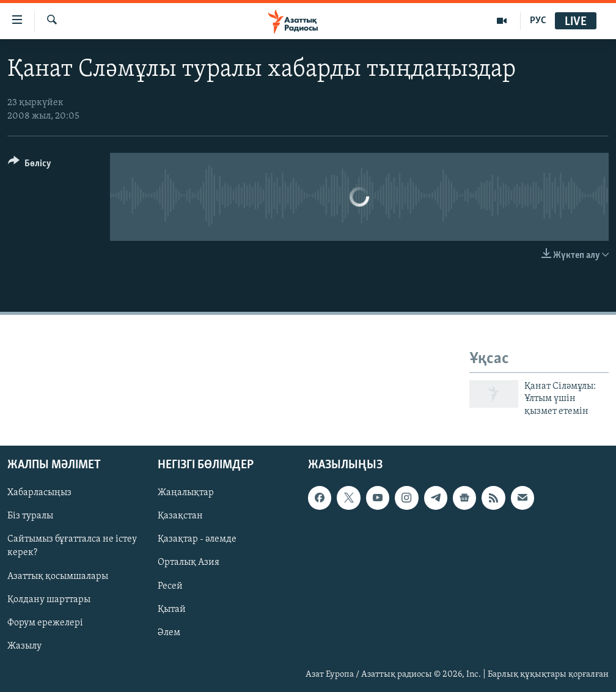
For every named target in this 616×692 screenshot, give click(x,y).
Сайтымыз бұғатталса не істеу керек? (72, 546)
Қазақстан (180, 516)
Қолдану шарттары (49, 600)
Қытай (172, 609)
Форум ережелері (45, 623)
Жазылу (24, 646)
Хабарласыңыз (39, 493)
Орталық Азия (189, 562)
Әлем (169, 633)
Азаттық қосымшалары (58, 576)
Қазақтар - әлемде (197, 539)
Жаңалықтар (186, 493)
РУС (538, 21)
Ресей (170, 586)
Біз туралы (30, 516)
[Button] (30, 165)
